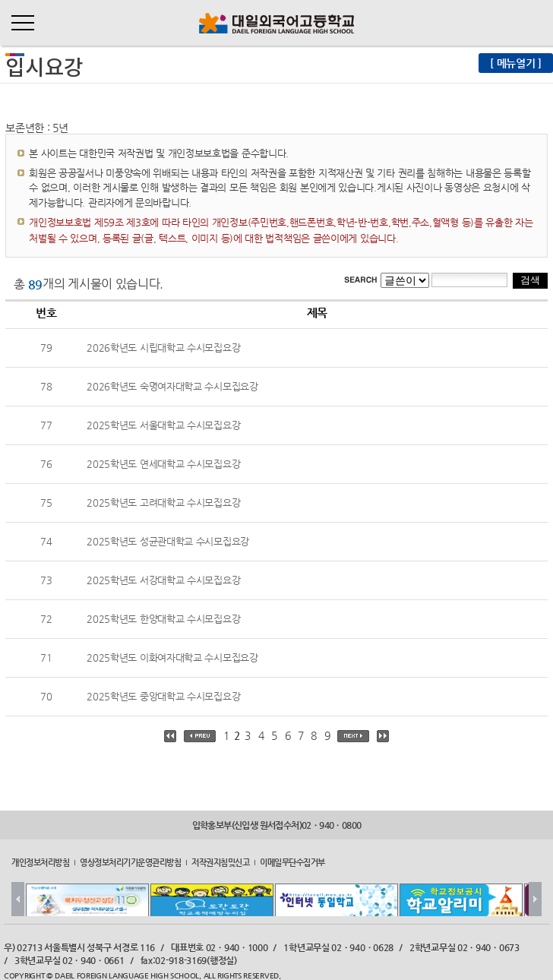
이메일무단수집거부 (292, 861)
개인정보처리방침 (40, 861)
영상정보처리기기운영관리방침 (130, 861)
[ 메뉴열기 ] (516, 63)
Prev (18, 899)
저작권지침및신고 (220, 861)
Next (535, 899)
